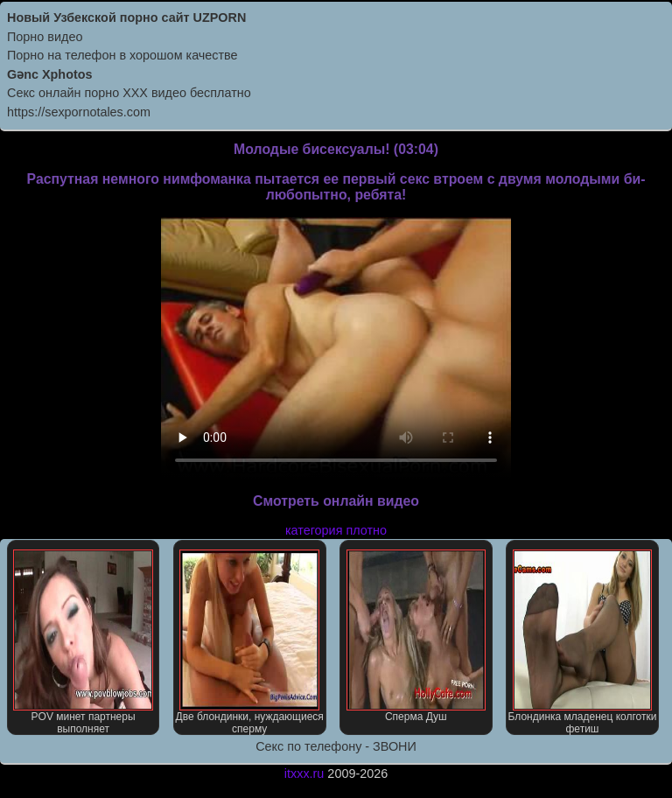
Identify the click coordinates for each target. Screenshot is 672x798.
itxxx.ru (304, 773)
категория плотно (336, 530)
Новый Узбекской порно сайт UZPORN (126, 17)
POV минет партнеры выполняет (83, 642)
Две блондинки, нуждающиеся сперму (250, 642)
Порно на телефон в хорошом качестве (122, 55)
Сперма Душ (416, 636)
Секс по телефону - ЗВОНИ (336, 746)
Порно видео (45, 37)
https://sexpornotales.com (79, 112)
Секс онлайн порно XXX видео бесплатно (129, 93)
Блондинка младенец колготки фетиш (583, 642)
